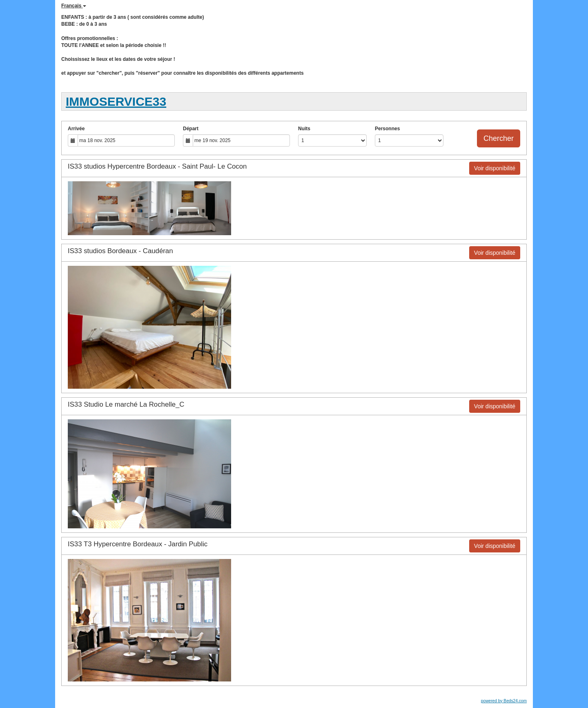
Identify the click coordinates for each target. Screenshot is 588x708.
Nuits (304, 129)
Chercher (499, 138)
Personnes (387, 129)
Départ (191, 129)
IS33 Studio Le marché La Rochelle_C (126, 404)
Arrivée (76, 129)
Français (74, 6)
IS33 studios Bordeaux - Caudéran (120, 251)
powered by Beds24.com (504, 701)
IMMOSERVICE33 (116, 101)
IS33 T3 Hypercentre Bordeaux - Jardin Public (138, 544)
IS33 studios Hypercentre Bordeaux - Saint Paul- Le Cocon (157, 166)
